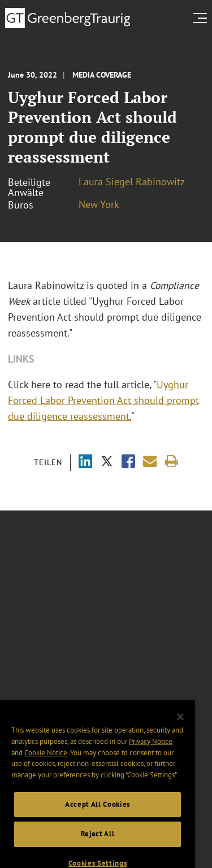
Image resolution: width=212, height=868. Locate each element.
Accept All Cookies (98, 811)
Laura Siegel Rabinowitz (132, 182)
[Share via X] (107, 463)
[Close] (180, 724)
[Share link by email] (150, 461)
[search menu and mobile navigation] (202, 18)
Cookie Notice (46, 760)
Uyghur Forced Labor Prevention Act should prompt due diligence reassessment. (103, 400)
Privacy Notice (151, 749)
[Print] (172, 461)
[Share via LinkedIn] (85, 463)
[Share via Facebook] (128, 463)
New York (99, 204)
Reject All (98, 841)
